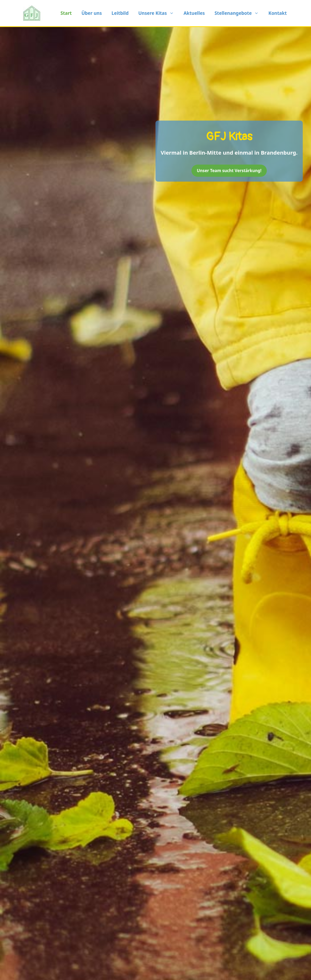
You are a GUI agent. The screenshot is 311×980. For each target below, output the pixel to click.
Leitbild (120, 13)
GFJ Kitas (229, 137)
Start (66, 13)
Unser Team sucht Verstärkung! (229, 171)
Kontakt (278, 13)
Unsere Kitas (158, 13)
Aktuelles (194, 13)
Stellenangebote (239, 13)
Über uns (92, 13)
